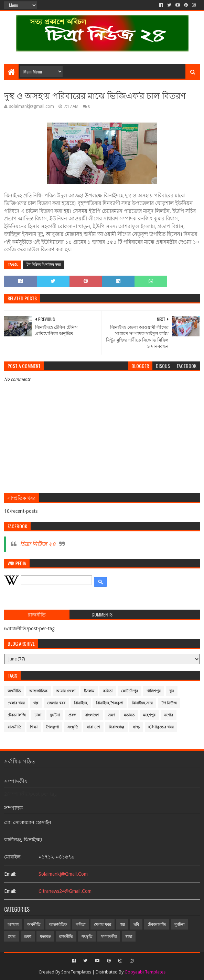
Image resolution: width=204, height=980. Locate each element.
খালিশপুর (154, 691)
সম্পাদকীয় (109, 937)
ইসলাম (89, 691)
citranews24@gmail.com (65, 891)
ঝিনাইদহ (81, 703)
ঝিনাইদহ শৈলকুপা (110, 703)
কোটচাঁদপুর (130, 691)
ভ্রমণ (112, 715)
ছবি (136, 925)
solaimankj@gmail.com (63, 874)
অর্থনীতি (14, 691)
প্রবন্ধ (72, 715)
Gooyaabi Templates (145, 972)
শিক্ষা (34, 727)
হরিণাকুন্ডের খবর (161, 727)
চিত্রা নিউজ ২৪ (38, 544)
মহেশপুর (149, 715)
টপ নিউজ (169, 703)
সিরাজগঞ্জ (116, 727)
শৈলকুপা (52, 727)
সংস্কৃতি (73, 727)
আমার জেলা (66, 691)
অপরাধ (13, 925)
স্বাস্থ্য (136, 727)
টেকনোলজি (17, 715)
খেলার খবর (16, 703)
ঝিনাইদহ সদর (142, 703)
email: (10, 874)
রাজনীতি (14, 727)
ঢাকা (38, 715)
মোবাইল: (13, 857)
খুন (172, 691)
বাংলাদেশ (92, 715)
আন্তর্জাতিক (38, 691)
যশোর (169, 715)
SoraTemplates (76, 972)
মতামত (129, 715)
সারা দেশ (93, 727)
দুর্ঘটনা (55, 715)
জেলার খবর (56, 703)
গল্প (36, 703)
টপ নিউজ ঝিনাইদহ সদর (44, 264)
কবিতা (108, 691)
